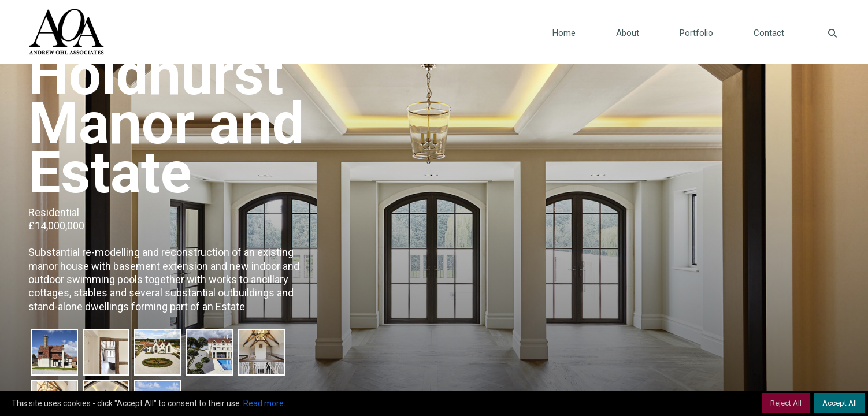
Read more (264, 403)
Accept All (840, 403)
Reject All (786, 403)
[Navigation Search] (822, 32)
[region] (434, 403)
